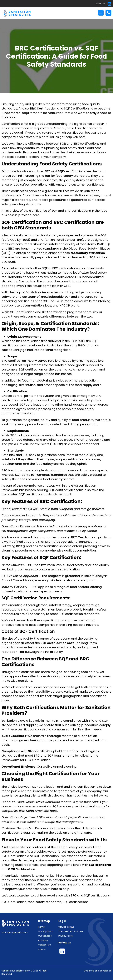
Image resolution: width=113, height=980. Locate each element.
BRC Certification (43, 108)
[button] (101, 13)
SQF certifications (72, 171)
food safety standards (88, 253)
